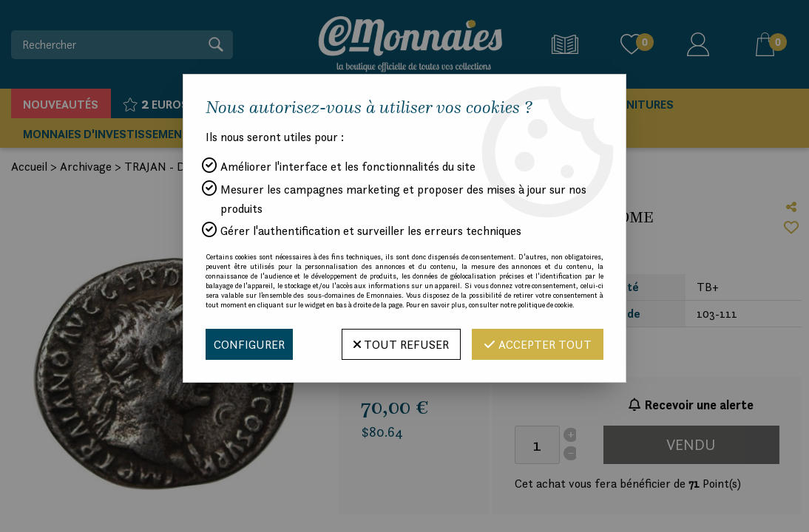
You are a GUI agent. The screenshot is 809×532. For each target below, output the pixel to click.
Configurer (249, 344)
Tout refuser (401, 344)
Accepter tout (538, 344)
